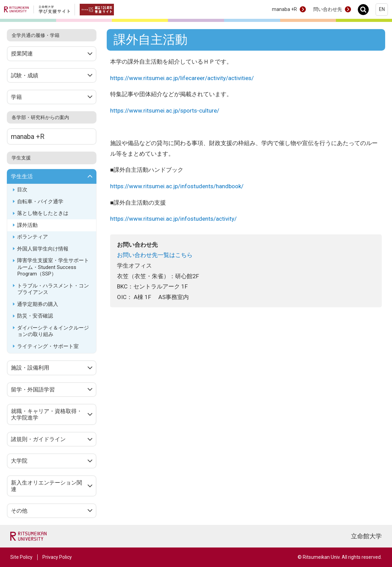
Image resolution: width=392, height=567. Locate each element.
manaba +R (284, 9)
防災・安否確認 (35, 316)
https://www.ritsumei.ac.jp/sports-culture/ (165, 111)
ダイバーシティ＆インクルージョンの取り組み (53, 331)
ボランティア (32, 237)
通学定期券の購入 (38, 304)
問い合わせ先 (328, 9)
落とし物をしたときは (43, 213)
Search (365, 9)
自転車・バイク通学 (40, 202)
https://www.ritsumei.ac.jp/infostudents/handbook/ (177, 186)
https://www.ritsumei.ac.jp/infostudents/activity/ (174, 219)
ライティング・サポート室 (48, 346)
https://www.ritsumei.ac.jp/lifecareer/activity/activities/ (182, 78)
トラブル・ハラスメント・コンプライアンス (53, 289)
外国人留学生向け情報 (43, 249)
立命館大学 (366, 536)
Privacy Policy (57, 557)
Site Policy (21, 557)
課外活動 (27, 225)
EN (382, 9)
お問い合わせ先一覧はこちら (155, 255)
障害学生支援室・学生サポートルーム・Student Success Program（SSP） (53, 267)
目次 (22, 190)
